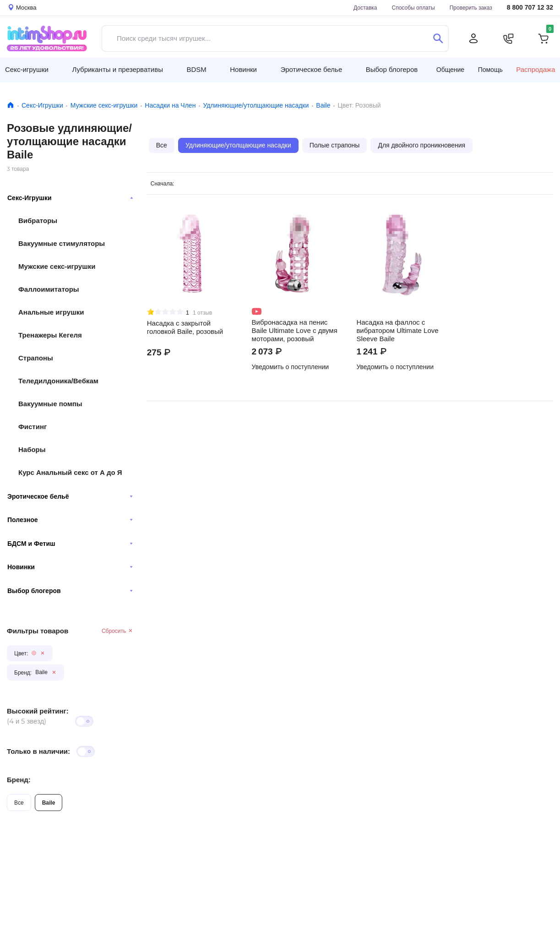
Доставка (365, 8)
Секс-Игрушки (42, 105)
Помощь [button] (490, 70)
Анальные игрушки (51, 312)
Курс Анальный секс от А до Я (70, 472)
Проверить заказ (471, 8)
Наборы (32, 449)
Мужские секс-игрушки (104, 105)
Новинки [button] (243, 69)
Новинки (70, 567)
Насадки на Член (170, 105)
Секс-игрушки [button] (27, 69)
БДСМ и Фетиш (70, 544)
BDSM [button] (196, 69)
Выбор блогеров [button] (392, 69)
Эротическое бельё (70, 496)
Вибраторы (38, 220)
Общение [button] (450, 70)
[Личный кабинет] (473, 38)
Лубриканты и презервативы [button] (117, 69)
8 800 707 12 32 (530, 8)
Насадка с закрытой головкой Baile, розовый (185, 327)
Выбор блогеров (70, 591)
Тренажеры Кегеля (50, 335)
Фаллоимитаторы (49, 289)
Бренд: (19, 780)
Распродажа (536, 70)
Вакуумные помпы (50, 404)
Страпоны (36, 358)
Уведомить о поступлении (291, 367)
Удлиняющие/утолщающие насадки (256, 105)
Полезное (70, 520)
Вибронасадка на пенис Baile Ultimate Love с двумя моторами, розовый (295, 331)
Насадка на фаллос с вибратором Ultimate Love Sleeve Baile (397, 331)
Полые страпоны (335, 145)
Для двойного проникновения (421, 145)
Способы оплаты (413, 8)
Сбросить (117, 631)
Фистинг (33, 427)
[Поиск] (438, 38)
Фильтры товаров (38, 631)
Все (19, 803)
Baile (323, 105)
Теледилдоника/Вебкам (58, 381)
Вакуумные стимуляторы (62, 243)
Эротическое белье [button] (311, 69)
